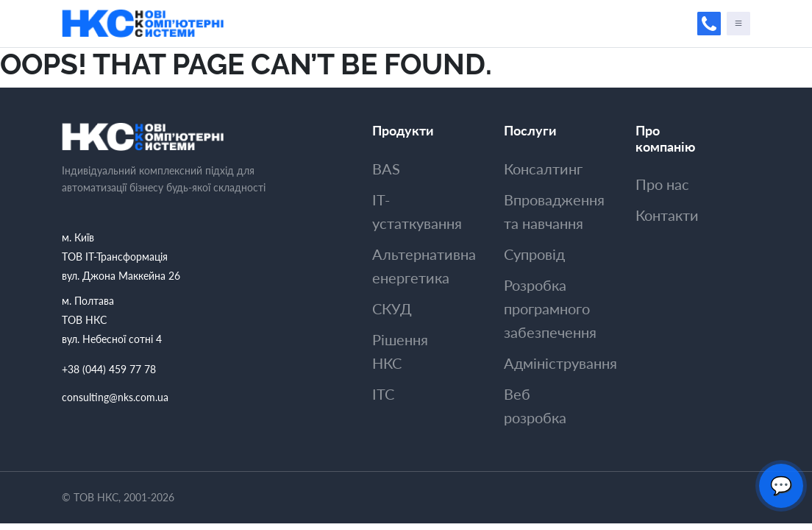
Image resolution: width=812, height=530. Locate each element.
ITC (383, 394)
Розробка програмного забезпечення (550, 308)
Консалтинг (543, 169)
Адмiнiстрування (560, 363)
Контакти (667, 215)
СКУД (392, 308)
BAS (386, 169)
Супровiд (534, 254)
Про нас (662, 184)
